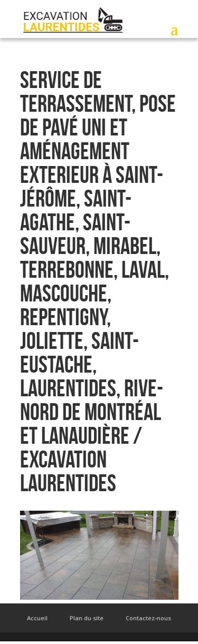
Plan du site (87, 618)
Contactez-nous (148, 618)
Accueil (37, 618)
